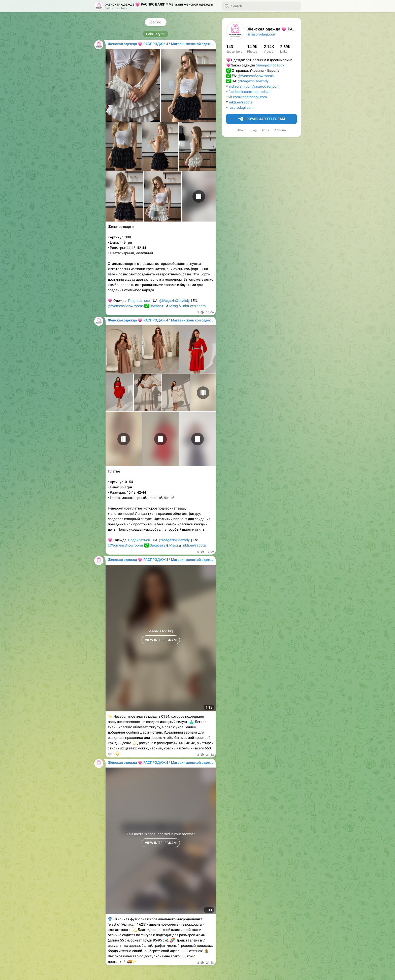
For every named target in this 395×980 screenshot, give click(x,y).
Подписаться (139, 301)
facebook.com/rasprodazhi (250, 92)
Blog (254, 130)
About (241, 130)
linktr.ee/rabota (241, 102)
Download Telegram (261, 119)
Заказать (158, 306)
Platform (280, 130)
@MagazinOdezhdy (253, 81)
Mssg (174, 306)
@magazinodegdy (270, 65)
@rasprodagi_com (262, 34)
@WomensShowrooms (256, 76)
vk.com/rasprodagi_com (248, 97)
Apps (265, 130)
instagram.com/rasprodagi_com (254, 86)
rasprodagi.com (241, 107)
